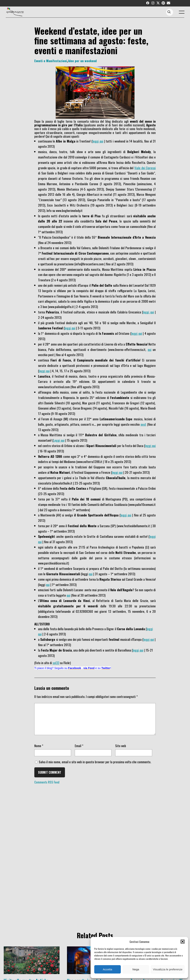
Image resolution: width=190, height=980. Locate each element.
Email (79, 751)
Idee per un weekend (82, 61)
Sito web (121, 751)
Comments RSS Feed (47, 788)
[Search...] (173, 12)
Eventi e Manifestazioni (51, 61)
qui (150, 349)
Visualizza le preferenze (168, 969)
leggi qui (98, 141)
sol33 (56, 663)
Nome (39, 751)
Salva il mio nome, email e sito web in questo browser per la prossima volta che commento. (95, 767)
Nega (136, 969)
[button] (183, 942)
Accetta (107, 969)
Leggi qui (59, 440)
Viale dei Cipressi (145, 168)
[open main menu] (182, 13)
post (143, 424)
